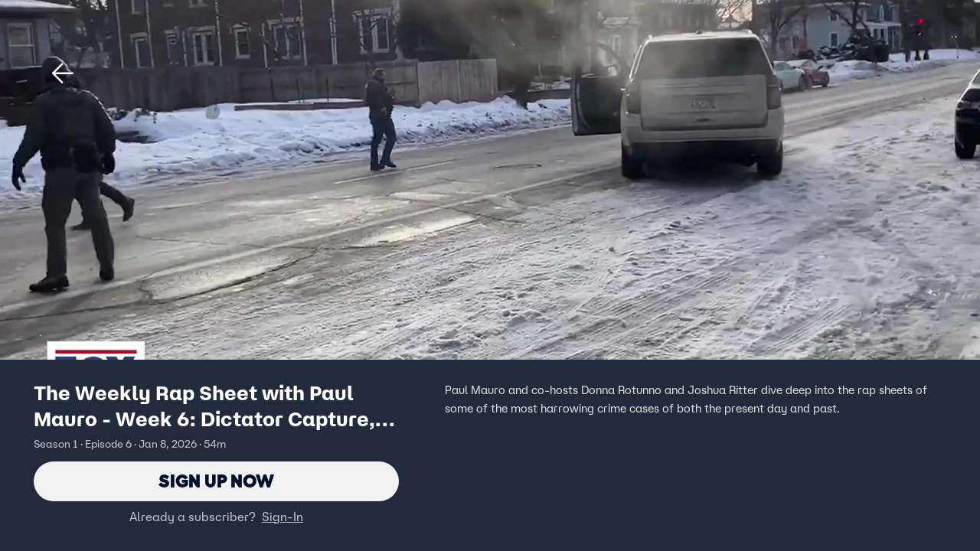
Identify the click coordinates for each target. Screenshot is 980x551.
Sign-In (283, 517)
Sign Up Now (216, 481)
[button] (63, 73)
